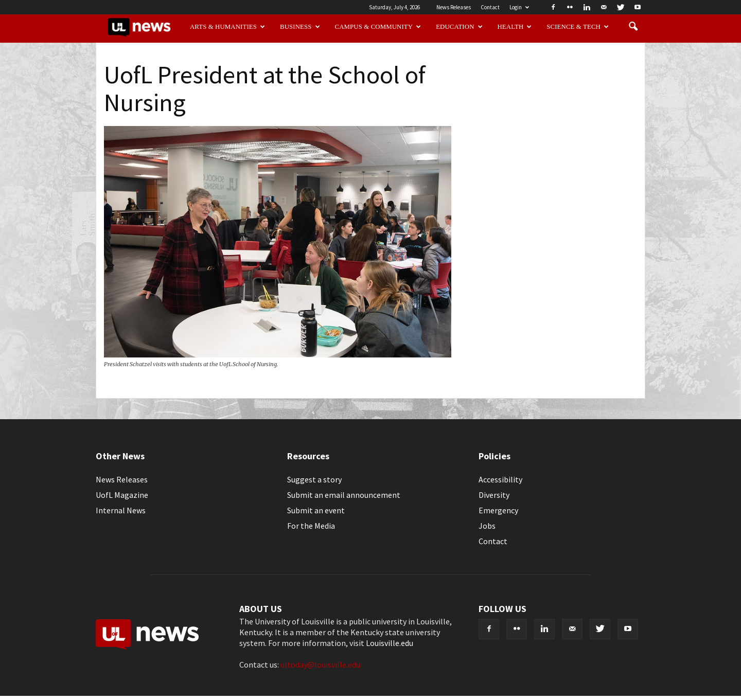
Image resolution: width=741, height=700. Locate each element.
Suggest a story (314, 479)
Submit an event (316, 510)
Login (519, 7)
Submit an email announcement (344, 495)
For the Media (311, 526)
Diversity (494, 495)
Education (459, 27)
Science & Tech (578, 27)
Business (300, 27)
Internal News (121, 510)
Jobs (487, 526)
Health (515, 27)
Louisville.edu (390, 643)
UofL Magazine (122, 495)
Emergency (498, 510)
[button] (633, 27)
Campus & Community (378, 27)
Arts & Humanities (227, 27)
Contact (490, 7)
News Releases (454, 7)
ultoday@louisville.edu (320, 665)
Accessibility (500, 479)
